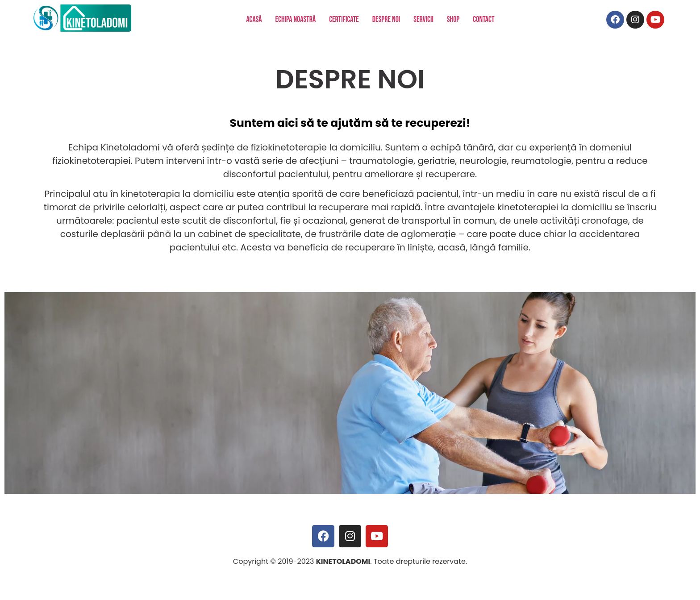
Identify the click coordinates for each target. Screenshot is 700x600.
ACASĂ (254, 19)
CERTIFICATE (344, 19)
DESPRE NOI (386, 19)
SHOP (453, 19)
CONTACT (483, 19)
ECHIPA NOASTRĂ (296, 19)
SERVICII (423, 19)
